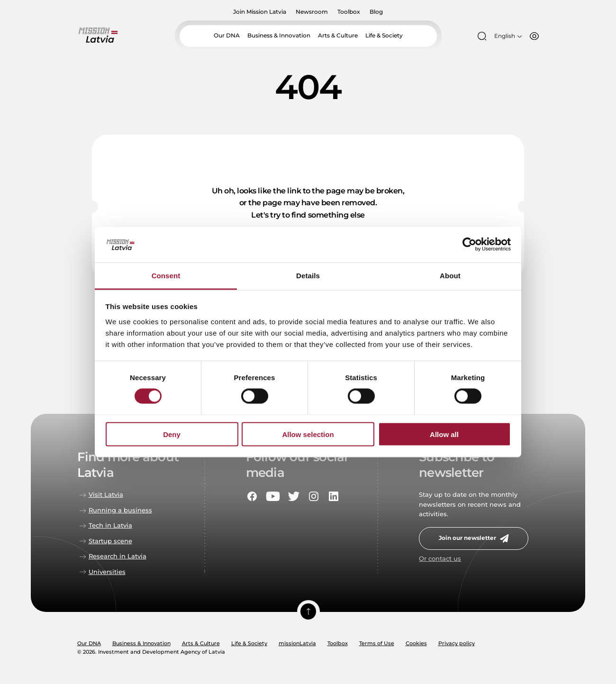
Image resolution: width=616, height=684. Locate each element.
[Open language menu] (507, 36)
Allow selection (308, 434)
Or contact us (440, 558)
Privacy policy (457, 643)
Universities (107, 572)
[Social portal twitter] (294, 496)
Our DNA (231, 36)
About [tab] (450, 276)
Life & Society (380, 36)
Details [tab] (308, 276)
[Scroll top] (308, 612)
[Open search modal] (482, 36)
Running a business (120, 510)
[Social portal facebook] (252, 496)
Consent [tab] (166, 276)
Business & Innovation (279, 36)
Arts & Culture (335, 36)
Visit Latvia (106, 495)
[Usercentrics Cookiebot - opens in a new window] (469, 245)
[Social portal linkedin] (334, 496)
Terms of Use (377, 643)
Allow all (444, 434)
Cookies (416, 643)
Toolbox (347, 12)
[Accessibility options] (532, 36)
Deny (172, 434)
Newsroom (313, 12)
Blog (373, 12)
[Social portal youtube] (273, 496)
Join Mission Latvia (263, 12)
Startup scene (110, 541)
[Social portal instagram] (314, 496)
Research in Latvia (118, 556)
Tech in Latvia (110, 525)
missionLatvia (297, 643)
